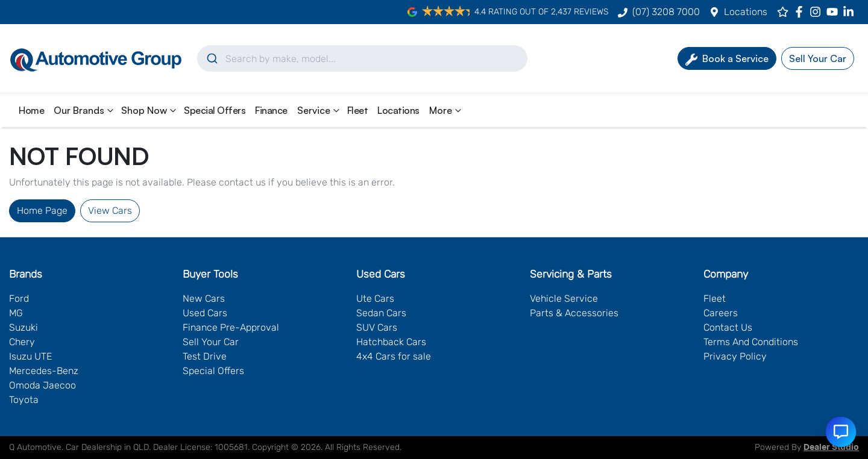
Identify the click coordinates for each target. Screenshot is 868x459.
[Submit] (211, 58)
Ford (19, 298)
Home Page (42, 211)
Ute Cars (375, 298)
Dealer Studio (831, 448)
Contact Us (728, 327)
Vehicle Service (564, 298)
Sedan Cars (381, 313)
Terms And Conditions (751, 342)
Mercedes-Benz (44, 371)
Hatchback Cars (391, 342)
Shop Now (150, 110)
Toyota (24, 400)
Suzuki (24, 327)
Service (320, 110)
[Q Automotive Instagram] (818, 12)
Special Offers (215, 110)
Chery (22, 342)
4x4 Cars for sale (394, 356)
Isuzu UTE (30, 356)
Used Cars (205, 313)
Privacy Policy (735, 356)
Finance (271, 110)
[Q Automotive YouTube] (835, 12)
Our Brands (85, 110)
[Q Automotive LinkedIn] (851, 12)
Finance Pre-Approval (231, 327)
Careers (721, 313)
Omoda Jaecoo (42, 385)
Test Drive (205, 356)
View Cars (110, 211)
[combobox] (362, 58)
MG (16, 313)
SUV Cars (377, 327)
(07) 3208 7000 (666, 12)
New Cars (204, 298)
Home (31, 110)
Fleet (358, 110)
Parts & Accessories (574, 313)
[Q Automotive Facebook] (801, 12)
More (447, 110)
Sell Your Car (211, 342)
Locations (746, 12)
